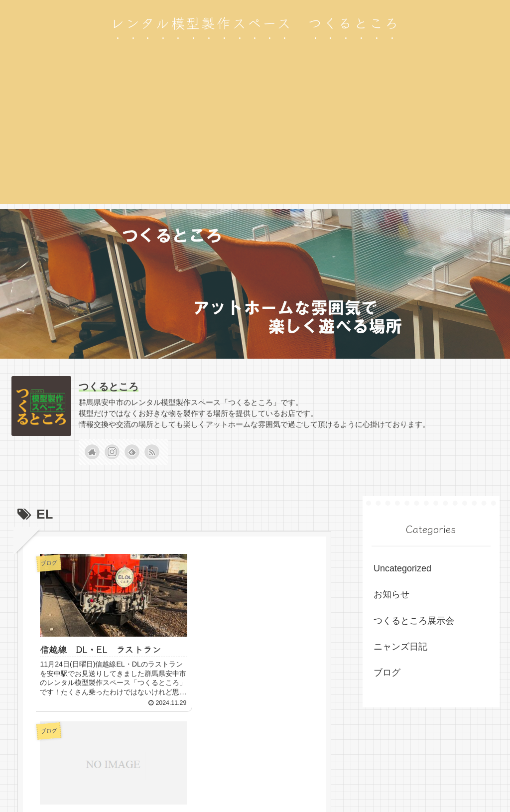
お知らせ (391, 594)
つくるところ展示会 (414, 621)
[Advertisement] (255, 135)
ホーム (316, 781)
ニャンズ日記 (400, 647)
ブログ (387, 673)
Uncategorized (402, 568)
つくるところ (109, 387)
